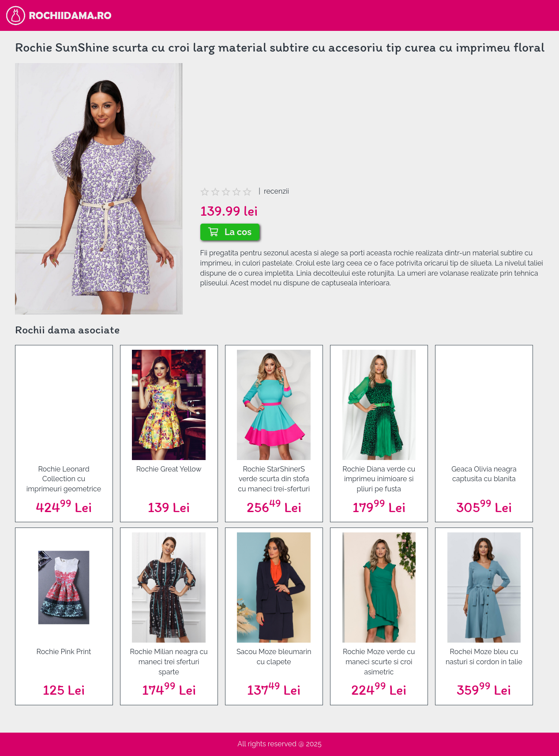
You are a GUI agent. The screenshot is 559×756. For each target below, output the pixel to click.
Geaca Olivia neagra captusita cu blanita (484, 474)
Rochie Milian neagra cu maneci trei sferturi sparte (169, 662)
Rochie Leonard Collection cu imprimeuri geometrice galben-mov (64, 479)
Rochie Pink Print (64, 652)
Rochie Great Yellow (169, 469)
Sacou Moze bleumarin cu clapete (274, 657)
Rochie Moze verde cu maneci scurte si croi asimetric (379, 662)
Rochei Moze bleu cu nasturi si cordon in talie (484, 657)
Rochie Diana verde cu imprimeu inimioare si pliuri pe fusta (379, 479)
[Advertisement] (372, 125)
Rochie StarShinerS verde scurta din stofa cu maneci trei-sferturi (274, 479)
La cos (230, 232)
